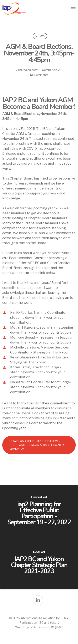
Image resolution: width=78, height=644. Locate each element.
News (40, 36)
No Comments (39, 75)
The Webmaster (28, 70)
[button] (73, 9)
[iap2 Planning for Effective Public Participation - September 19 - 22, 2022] (39, 511)
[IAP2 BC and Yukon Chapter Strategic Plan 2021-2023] (39, 563)
